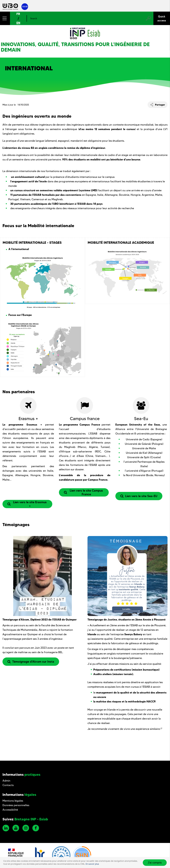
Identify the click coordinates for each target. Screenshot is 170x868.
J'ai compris (155, 863)
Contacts (8, 785)
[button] (5, 18)
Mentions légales (13, 801)
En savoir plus (92, 864)
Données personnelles (16, 805)
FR (18, 14)
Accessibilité (10, 810)
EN (18, 23)
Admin (6, 781)
